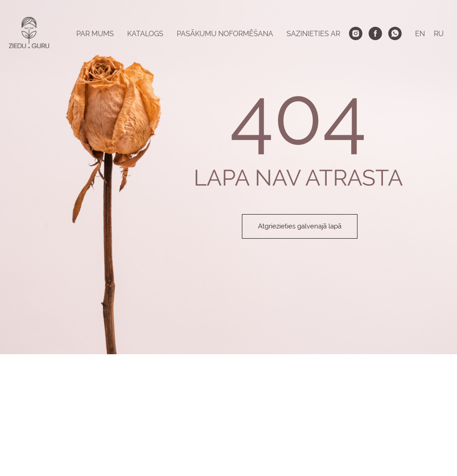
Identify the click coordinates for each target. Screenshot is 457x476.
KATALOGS (145, 34)
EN (420, 34)
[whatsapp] (395, 33)
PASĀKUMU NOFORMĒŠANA (225, 34)
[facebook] (375, 33)
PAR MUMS (95, 34)
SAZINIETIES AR (313, 34)
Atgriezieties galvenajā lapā (300, 226)
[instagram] (356, 33)
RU (439, 34)
